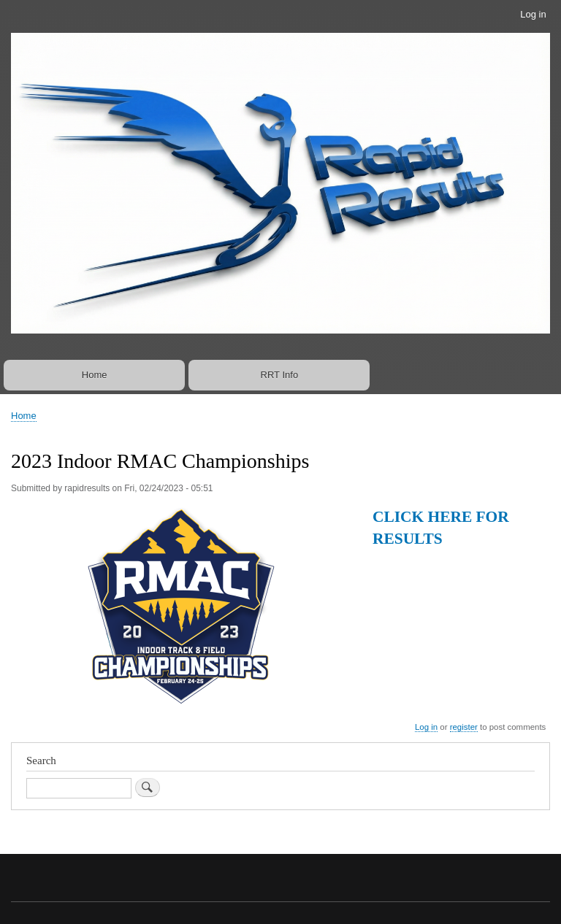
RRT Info (280, 375)
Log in (533, 14)
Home (95, 375)
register (464, 727)
